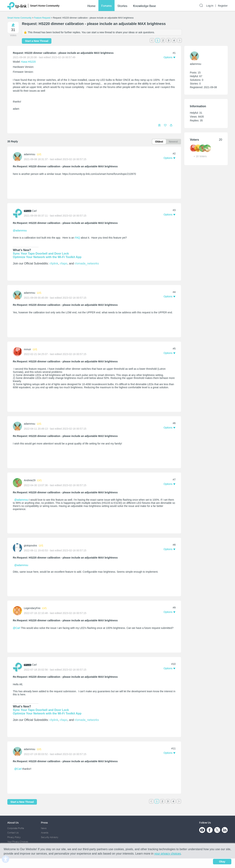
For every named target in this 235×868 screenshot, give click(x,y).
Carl (34, 211)
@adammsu (20, 230)
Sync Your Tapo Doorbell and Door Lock (41, 253)
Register (223, 6)
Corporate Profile (16, 827)
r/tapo (64, 263)
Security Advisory (50, 836)
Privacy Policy (14, 836)
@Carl (17, 627)
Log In (210, 6)
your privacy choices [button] (168, 854)
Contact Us (13, 831)
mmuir (27, 349)
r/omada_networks (87, 263)
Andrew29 (30, 480)
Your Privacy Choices (18, 840)
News (44, 827)
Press (44, 821)
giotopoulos (30, 545)
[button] (171, 125)
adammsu (29, 154)
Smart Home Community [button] (45, 6)
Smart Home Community (19, 18)
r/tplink (54, 263)
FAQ (77, 237)
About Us (13, 821)
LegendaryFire (32, 607)
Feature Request (42, 18)
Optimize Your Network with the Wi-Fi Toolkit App (47, 256)
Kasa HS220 (29, 62)
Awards (45, 831)
